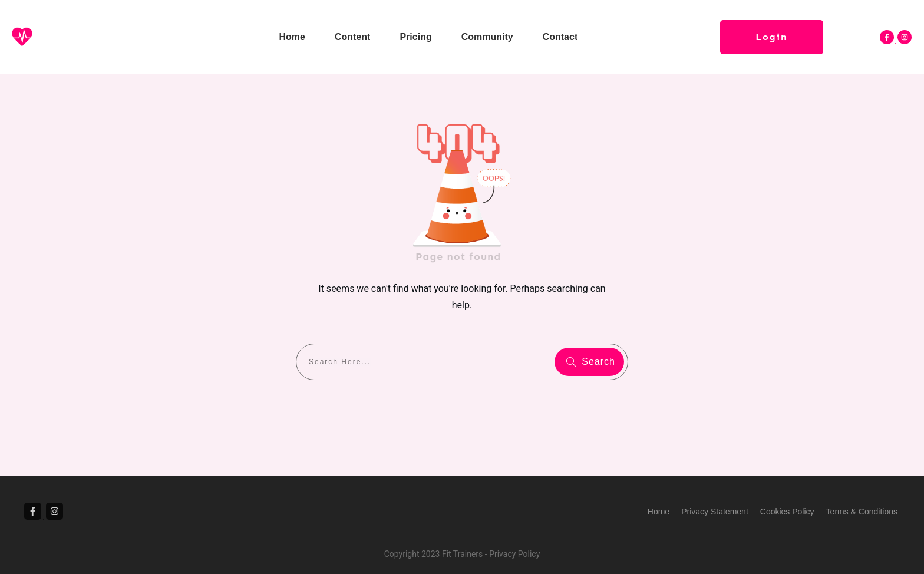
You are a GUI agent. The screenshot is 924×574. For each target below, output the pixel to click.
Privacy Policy (514, 554)
